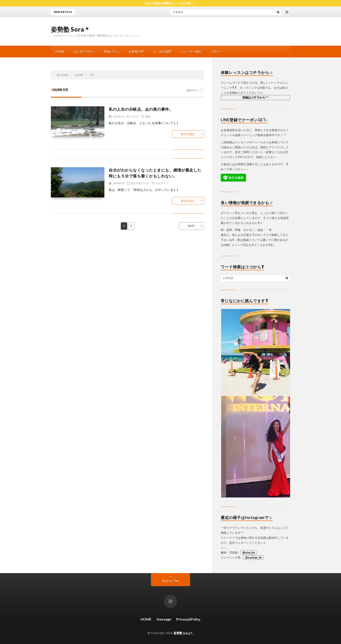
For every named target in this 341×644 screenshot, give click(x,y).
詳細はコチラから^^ (256, 97)
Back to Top (171, 581)
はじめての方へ (84, 51)
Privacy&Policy (188, 619)
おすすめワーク (140, 183)
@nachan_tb (253, 557)
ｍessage (164, 619)
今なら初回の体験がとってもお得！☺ (170, 3)
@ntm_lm (248, 552)
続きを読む (188, 134)
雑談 (148, 116)
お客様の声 (136, 51)
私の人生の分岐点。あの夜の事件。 (141, 109)
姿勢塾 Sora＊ (71, 29)
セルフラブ (162, 183)
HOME (60, 51)
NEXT (191, 226)
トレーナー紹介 (191, 51)
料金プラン (112, 51)
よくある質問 (162, 51)
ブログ (215, 51)
